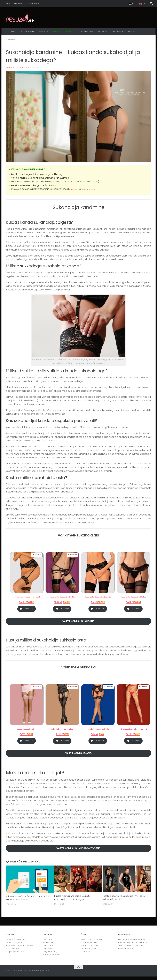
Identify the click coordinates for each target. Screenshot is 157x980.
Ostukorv (34, 4)
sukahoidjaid (89, 189)
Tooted (10, 31)
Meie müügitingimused (92, 943)
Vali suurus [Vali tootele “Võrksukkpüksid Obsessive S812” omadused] (136, 742)
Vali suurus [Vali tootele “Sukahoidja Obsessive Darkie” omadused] (65, 609)
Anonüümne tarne (89, 949)
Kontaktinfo (86, 955)
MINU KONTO (118, 31)
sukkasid (74, 189)
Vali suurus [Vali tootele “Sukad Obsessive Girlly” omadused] (29, 742)
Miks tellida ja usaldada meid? (133, 946)
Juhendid (11, 39)
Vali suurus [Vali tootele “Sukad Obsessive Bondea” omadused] (65, 742)
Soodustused (86, 31)
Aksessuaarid (27, 31)
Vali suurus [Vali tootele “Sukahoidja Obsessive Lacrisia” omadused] (100, 609)
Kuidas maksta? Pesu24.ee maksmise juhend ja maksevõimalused (26, 901)
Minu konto (20, 4)
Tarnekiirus (48, 952)
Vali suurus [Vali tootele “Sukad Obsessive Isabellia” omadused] (100, 742)
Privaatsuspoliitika (89, 946)
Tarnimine (48, 949)
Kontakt (132, 31)
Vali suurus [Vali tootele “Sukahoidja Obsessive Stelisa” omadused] (136, 609)
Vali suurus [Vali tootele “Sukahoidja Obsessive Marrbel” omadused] (29, 609)
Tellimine (48, 943)
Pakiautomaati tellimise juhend (133, 943)
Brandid (42, 31)
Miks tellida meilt (89, 952)
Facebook (128, 952)
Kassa (7, 4)
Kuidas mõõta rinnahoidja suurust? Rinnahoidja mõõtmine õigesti (73, 901)
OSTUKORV (102, 31)
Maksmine (48, 946)
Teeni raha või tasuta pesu (131, 949)
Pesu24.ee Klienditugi (18, 67)
